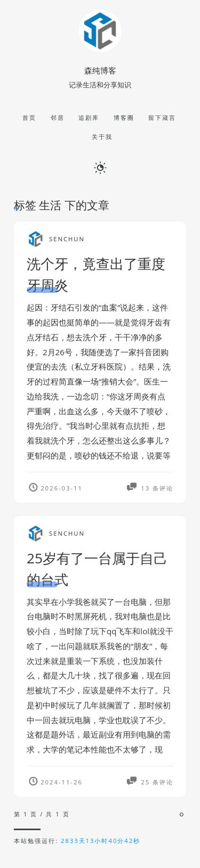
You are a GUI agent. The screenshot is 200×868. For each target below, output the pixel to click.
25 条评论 (156, 785)
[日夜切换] (100, 167)
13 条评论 (156, 488)
